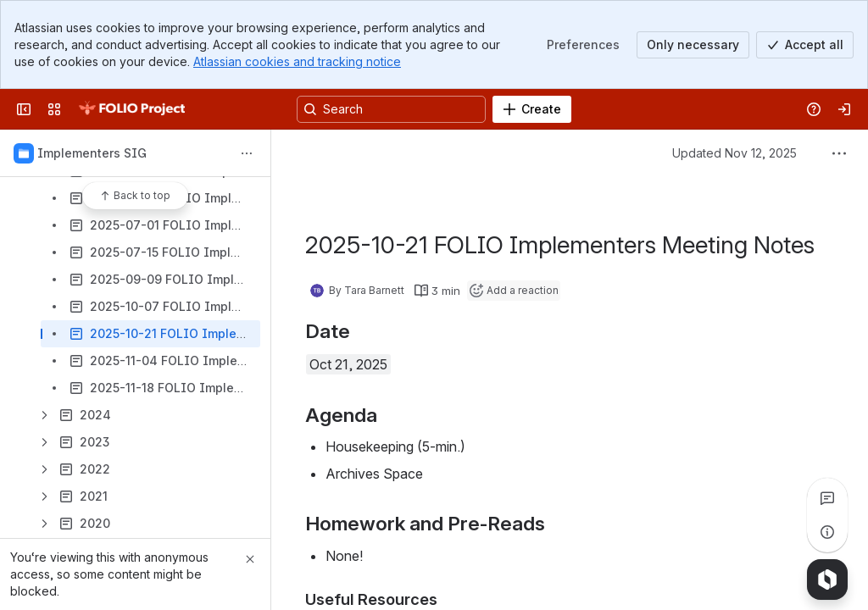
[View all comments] (827, 498)
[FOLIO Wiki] (131, 109)
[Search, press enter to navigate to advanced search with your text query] (391, 109)
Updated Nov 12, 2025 (734, 153)
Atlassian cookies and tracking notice (297, 61)
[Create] (532, 109)
